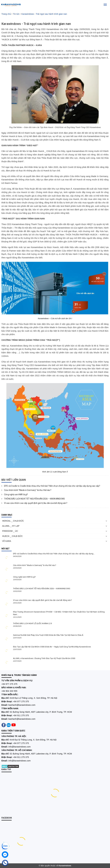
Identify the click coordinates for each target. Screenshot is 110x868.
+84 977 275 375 (9, 684)
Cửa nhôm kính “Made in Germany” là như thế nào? (26, 490)
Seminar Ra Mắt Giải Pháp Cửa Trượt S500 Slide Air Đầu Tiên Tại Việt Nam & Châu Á (48, 635)
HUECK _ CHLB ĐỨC (12, 536)
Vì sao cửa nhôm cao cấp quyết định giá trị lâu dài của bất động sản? (34, 503)
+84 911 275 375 (21, 715)
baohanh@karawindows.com (22, 705)
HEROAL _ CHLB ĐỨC (13, 521)
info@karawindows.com (20, 747)
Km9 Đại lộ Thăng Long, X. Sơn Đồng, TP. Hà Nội (33, 740)
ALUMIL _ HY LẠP (11, 526)
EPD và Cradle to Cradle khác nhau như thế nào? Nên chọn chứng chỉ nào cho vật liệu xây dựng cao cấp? (51, 486)
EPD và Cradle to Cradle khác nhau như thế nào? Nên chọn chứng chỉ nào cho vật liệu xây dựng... (54, 554)
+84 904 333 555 (9, 691)
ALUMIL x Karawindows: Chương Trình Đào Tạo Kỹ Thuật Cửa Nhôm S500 (44, 658)
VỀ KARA (7, 541)
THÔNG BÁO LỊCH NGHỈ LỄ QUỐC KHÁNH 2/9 (32, 623)
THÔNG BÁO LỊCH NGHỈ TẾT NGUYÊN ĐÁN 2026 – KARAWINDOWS (33, 499)
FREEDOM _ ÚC (10, 531)
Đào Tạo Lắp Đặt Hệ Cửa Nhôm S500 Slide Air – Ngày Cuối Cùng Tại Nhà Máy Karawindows (52, 647)
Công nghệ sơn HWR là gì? (15, 495)
